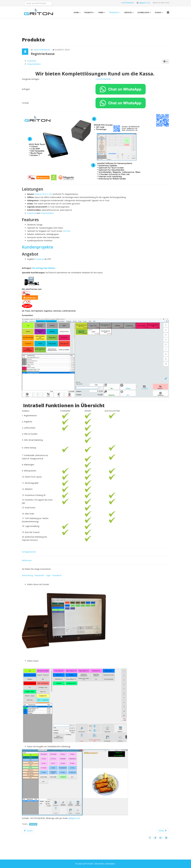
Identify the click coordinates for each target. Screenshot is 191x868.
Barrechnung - (28, 575)
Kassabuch (57, 575)
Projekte (89, 13)
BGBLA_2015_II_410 (44, 194)
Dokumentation (34, 64)
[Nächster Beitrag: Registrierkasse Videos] (163, 831)
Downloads (144, 13)
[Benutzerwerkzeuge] (166, 62)
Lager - (49, 575)
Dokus (158, 13)
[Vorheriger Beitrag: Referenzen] (28, 831)
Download (32, 61)
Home (76, 13)
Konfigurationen (29, 552)
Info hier (67, 231)
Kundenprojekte (38, 247)
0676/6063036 (128, 3)
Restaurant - (40, 575)
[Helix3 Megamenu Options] (168, 12)
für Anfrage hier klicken (44, 268)
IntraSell (33, 824)
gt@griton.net (145, 3)
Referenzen (27, 560)
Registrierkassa (42, 50)
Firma (101, 13)
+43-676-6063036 (103, 79)
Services (128, 13)
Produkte (114, 13)
